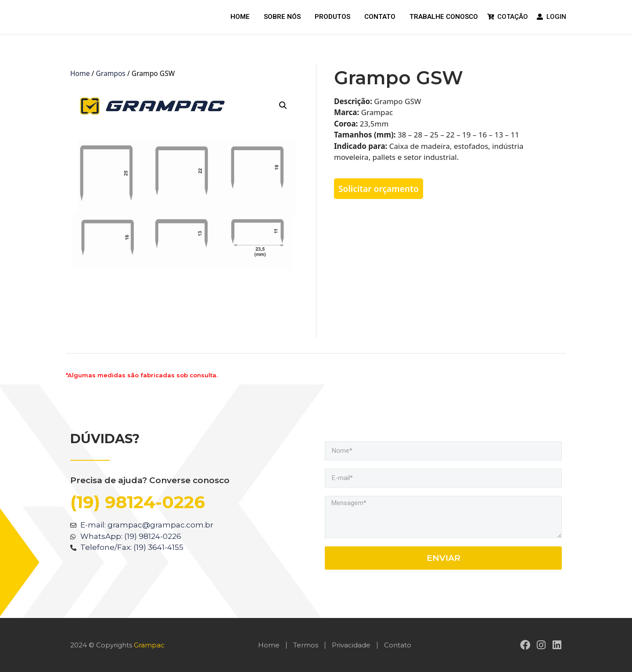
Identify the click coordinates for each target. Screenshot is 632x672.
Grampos (110, 73)
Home (240, 17)
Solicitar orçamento (379, 189)
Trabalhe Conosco (444, 17)
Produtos (332, 17)
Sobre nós (282, 17)
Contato (380, 17)
